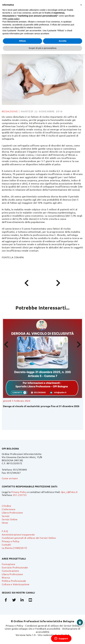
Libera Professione (12, 512)
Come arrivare (10, 478)
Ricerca (6, 577)
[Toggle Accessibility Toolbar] (80, 622)
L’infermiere (9, 509)
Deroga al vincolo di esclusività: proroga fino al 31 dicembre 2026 (41, 406)
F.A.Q (5, 531)
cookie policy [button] (13, 19)
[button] (81, 5)
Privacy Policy (19, 492)
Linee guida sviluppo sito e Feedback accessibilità (32, 629)
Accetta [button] (63, 41)
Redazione (10, 111)
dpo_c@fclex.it (69, 492)
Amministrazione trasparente (18, 534)
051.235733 (20, 495)
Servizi (6, 516)
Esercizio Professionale (15, 567)
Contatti (6, 544)
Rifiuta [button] (22, 41)
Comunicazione (10, 571)
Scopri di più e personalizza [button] (42, 48)
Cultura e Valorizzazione (16, 584)
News (5, 523)
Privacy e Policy (11, 541)
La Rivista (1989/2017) (14, 548)
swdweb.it (64, 635)
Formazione (8, 564)
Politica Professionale (14, 581)
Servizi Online (10, 519)
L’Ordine (6, 506)
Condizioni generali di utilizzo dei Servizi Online (29, 538)
